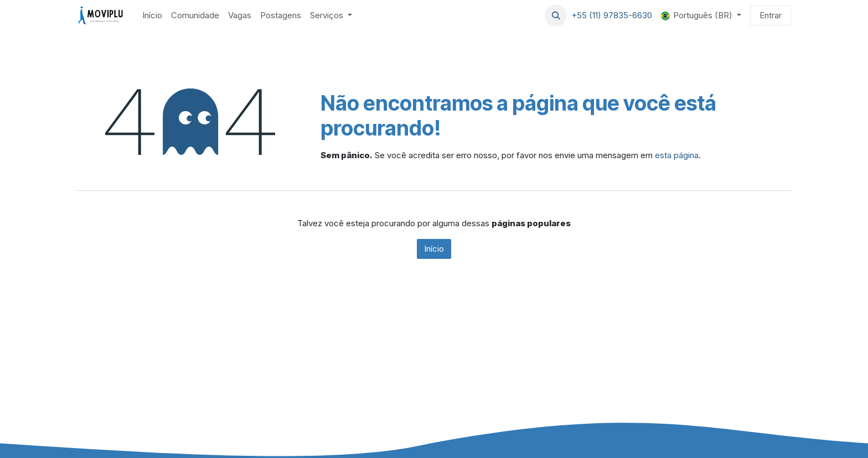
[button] (556, 15)
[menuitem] (152, 16)
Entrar (771, 15)
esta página (677, 155)
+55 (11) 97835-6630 (612, 15)
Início (434, 249)
